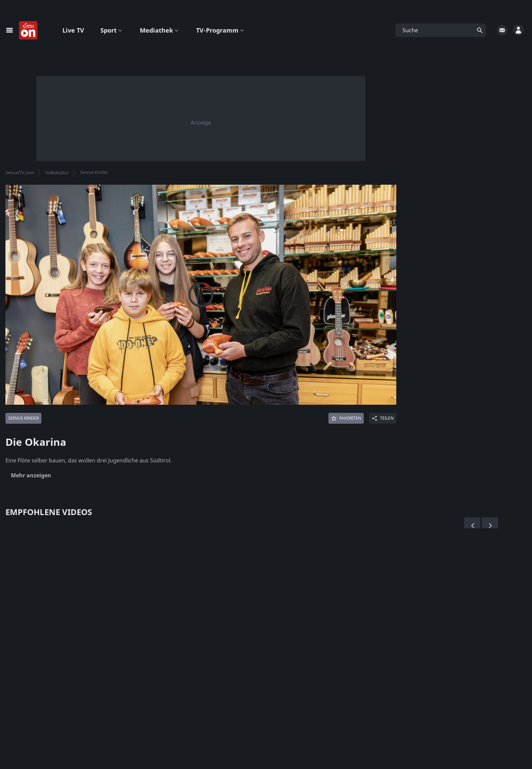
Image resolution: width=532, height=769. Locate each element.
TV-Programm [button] (221, 30)
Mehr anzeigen (31, 475)
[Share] (383, 418)
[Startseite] (28, 31)
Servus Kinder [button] (94, 172)
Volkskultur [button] (57, 172)
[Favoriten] (346, 418)
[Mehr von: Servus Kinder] (23, 418)
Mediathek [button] (160, 30)
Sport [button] (112, 30)
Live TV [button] (73, 30)
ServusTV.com (20, 172)
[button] (441, 30)
